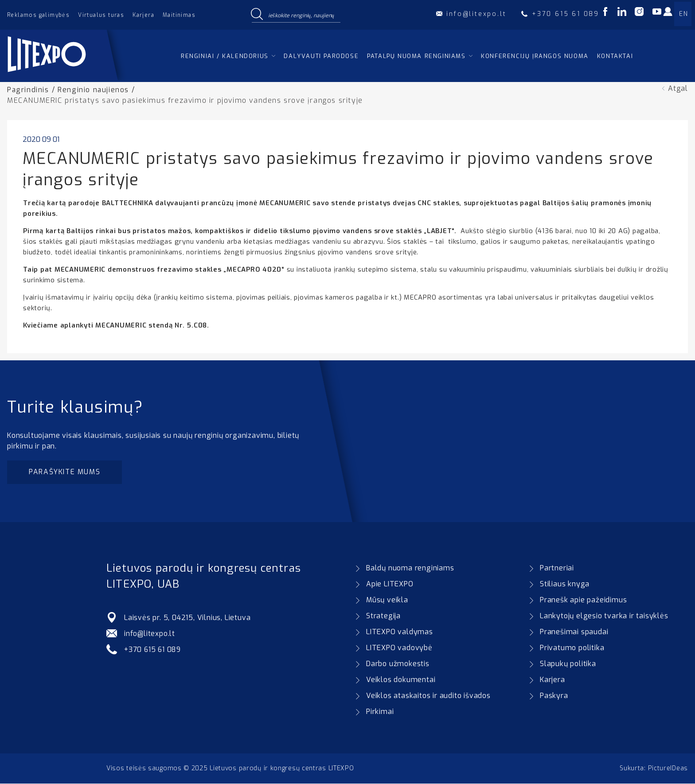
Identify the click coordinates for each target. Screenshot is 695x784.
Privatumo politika (572, 648)
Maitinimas (179, 15)
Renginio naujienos (94, 90)
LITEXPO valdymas (400, 632)
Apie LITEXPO (390, 584)
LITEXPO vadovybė (399, 648)
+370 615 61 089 (154, 650)
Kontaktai (615, 56)
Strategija (383, 616)
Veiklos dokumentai (401, 680)
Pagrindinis (28, 90)
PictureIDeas (668, 769)
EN (683, 14)
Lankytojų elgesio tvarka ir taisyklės (604, 616)
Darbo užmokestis (398, 664)
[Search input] (302, 15)
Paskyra (554, 696)
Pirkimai (380, 712)
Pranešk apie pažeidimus (583, 600)
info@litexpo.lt (150, 634)
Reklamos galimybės (38, 15)
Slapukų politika (568, 664)
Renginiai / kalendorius (225, 56)
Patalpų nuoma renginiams (416, 56)
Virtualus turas (101, 15)
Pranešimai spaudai (574, 632)
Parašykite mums (65, 472)
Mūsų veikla (387, 600)
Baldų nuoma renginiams (410, 568)
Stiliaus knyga (565, 584)
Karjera (143, 15)
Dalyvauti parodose (321, 56)
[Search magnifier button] (257, 15)
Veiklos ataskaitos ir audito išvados (428, 696)
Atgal (678, 88)
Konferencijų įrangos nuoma (535, 56)
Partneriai (557, 568)
